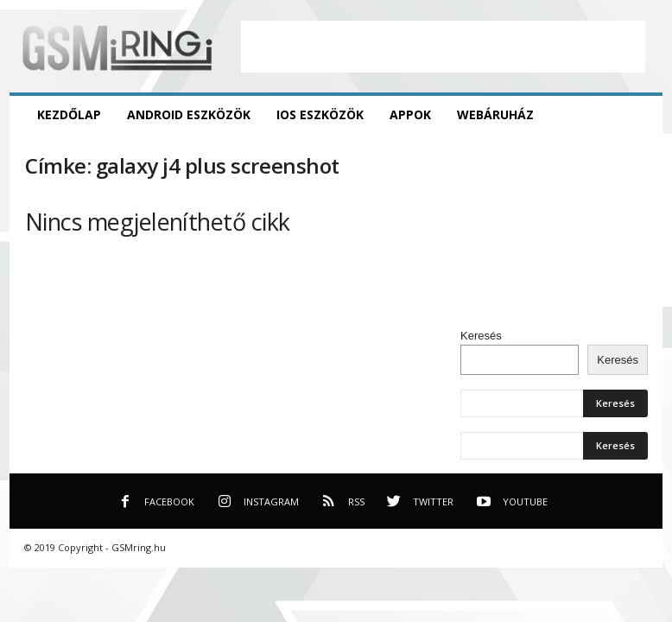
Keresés (481, 336)
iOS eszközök (320, 114)
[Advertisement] (443, 47)
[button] (637, 115)
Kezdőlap (69, 114)
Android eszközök (189, 114)
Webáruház (495, 114)
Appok (410, 114)
